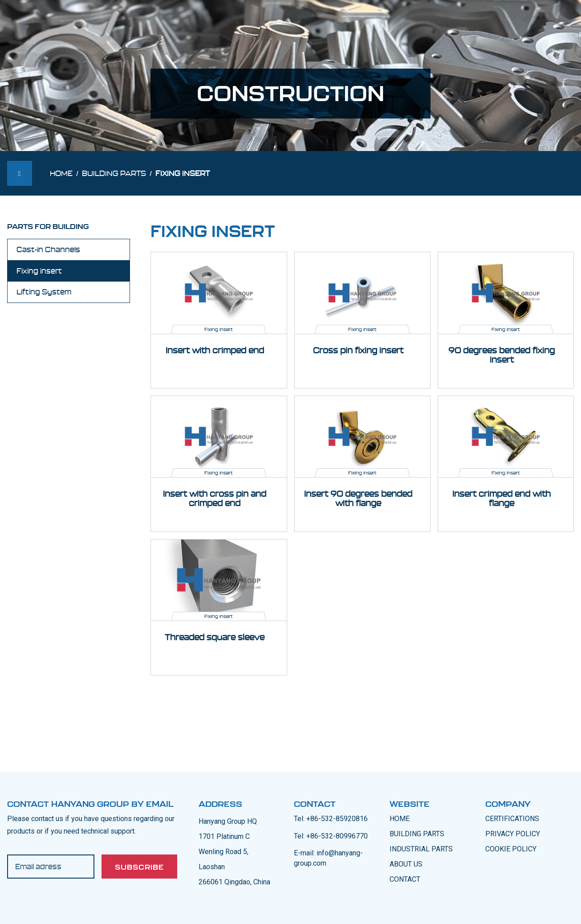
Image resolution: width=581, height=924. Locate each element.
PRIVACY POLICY (513, 834)
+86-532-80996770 (337, 836)
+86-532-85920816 (337, 819)
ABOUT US (406, 864)
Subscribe (139, 867)
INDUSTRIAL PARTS (421, 849)
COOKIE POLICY (511, 849)
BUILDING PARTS (417, 834)
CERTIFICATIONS (512, 819)
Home (61, 173)
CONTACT (405, 879)
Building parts (114, 173)
